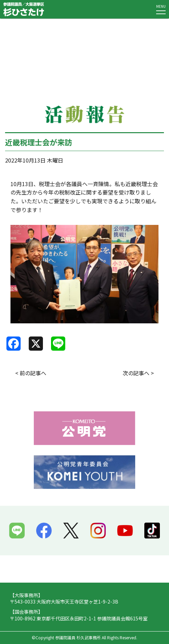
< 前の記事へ (31, 373)
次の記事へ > (138, 373)
